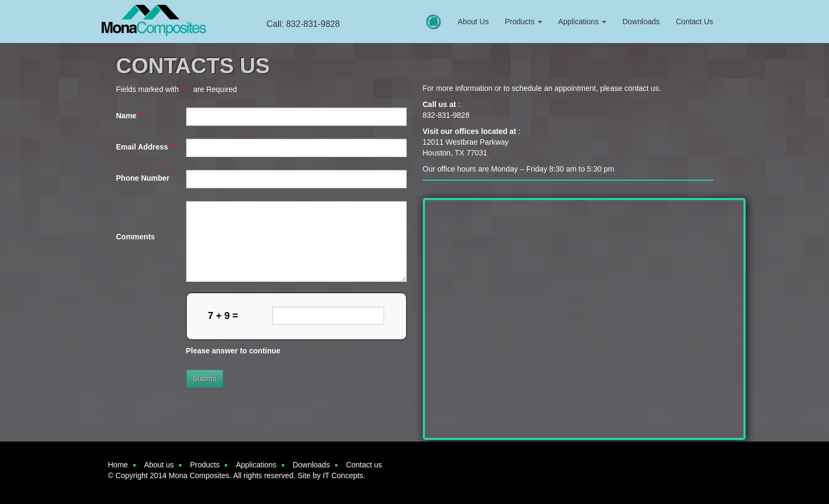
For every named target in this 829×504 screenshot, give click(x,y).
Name (126, 116)
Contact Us (694, 22)
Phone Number (143, 178)
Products (523, 22)
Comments (136, 237)
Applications (582, 22)
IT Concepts (343, 475)
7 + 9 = (223, 316)
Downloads (641, 22)
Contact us (364, 465)
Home (118, 465)
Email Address (142, 147)
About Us (473, 22)
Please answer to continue (233, 351)
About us (159, 465)
